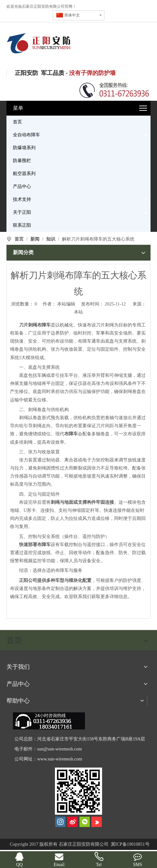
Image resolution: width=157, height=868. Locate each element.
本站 (78, 312)
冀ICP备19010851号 (129, 844)
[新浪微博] (72, 822)
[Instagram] (60, 822)
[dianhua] (49, 721)
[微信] (85, 822)
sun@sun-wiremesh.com (59, 749)
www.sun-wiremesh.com (60, 759)
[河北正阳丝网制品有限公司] (79, 791)
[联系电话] (114, 90)
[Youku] (97, 822)
